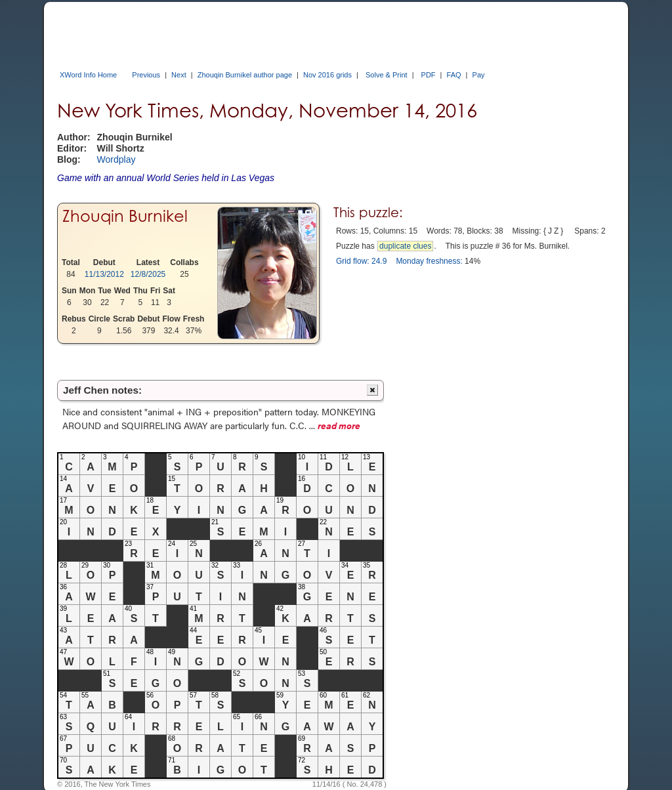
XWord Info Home (88, 75)
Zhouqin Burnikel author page (245, 75)
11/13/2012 (104, 274)
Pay (479, 75)
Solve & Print (387, 75)
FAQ (454, 75)
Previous (146, 75)
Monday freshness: (429, 261)
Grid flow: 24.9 (361, 261)
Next (179, 75)
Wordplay (116, 159)
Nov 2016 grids (327, 75)
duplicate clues (405, 246)
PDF (429, 75)
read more (339, 425)
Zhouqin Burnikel (125, 216)
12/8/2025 (148, 274)
